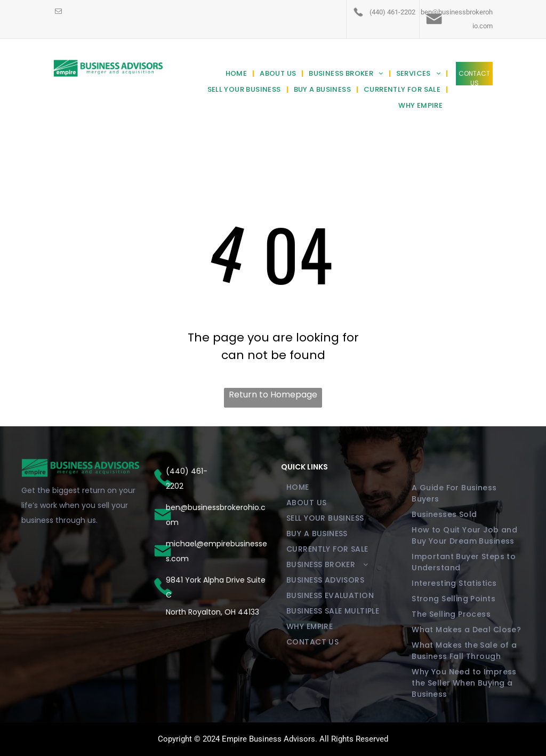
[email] (58, 12)
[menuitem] (238, 74)
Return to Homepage (273, 395)
